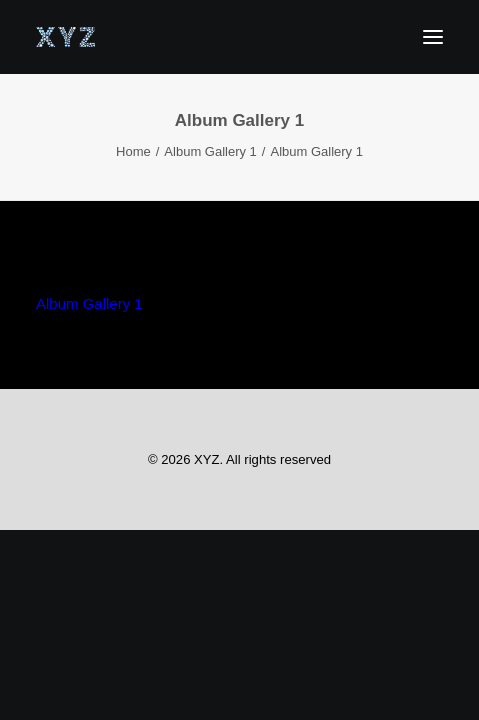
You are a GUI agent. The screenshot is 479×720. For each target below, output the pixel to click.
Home (133, 151)
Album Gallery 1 (210, 151)
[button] (433, 37)
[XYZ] (65, 37)
